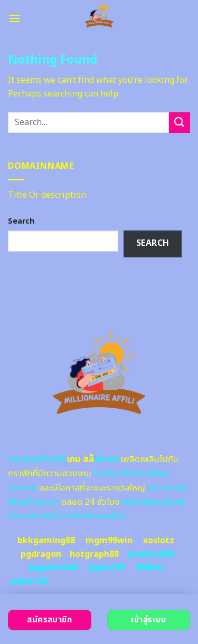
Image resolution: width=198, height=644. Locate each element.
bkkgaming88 (46, 541)
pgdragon (41, 554)
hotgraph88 (94, 554)
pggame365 (54, 568)
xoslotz (159, 541)
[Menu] (14, 18)
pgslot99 (107, 568)
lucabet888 (150, 554)
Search (21, 221)
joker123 (30, 581)
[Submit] (180, 123)
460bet (150, 568)
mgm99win (109, 541)
